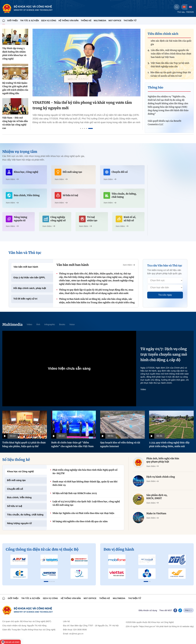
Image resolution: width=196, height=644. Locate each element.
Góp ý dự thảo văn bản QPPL (29, 278)
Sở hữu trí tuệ (15, 506)
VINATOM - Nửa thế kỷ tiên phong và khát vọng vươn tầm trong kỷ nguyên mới (82, 105)
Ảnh (38, 325)
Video (29, 325)
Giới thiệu (13, 20)
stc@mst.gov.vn (76, 634)
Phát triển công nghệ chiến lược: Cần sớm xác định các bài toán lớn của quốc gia (171, 42)
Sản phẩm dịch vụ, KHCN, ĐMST (157, 497)
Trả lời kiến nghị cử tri (25, 299)
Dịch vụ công (49, 20)
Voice (72, 325)
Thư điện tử (135, 598)
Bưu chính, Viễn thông (19, 498)
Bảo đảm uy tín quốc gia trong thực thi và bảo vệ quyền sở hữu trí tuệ (171, 75)
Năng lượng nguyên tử (19, 523)
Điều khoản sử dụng (148, 610)
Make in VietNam (156, 514)
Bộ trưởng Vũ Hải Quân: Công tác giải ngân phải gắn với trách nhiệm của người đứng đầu (15, 88)
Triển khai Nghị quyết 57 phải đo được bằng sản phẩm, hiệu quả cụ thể (24, 445)
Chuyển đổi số (15, 489)
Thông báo (155, 88)
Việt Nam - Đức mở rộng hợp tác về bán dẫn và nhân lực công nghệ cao (15, 123)
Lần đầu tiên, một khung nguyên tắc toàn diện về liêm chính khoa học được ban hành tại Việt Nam (171, 55)
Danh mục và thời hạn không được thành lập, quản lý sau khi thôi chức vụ (85, 483)
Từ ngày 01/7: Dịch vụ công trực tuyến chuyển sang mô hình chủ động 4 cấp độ (164, 354)
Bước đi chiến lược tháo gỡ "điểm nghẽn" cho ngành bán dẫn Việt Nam (72, 445)
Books (62, 325)
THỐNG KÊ (86, 20)
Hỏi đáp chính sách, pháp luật (30, 288)
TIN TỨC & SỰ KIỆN (30, 20)
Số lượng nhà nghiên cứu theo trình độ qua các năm (80, 522)
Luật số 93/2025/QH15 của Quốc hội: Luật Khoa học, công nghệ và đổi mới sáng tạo (86, 503)
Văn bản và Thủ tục (25, 253)
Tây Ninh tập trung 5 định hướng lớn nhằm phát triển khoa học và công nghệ (14, 54)
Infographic (50, 325)
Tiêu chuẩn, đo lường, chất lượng (25, 515)
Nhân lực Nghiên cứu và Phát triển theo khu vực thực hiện (83, 513)
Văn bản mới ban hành (26, 267)
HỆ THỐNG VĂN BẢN (68, 20)
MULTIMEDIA (100, 20)
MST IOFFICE (115, 20)
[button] (46, 582)
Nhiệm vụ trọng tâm (20, 152)
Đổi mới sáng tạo (16, 480)
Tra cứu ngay (165, 295)
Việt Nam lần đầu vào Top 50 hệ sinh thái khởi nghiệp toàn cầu (170, 66)
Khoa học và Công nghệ (20, 472)
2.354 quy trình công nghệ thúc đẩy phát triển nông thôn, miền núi (169, 445)
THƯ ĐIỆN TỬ (130, 20)
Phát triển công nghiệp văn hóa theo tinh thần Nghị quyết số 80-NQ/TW (85, 472)
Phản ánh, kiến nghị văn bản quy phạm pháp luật (163, 460)
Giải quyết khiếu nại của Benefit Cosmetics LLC (165, 124)
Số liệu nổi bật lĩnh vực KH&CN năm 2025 (75, 493)
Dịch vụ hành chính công (161, 477)
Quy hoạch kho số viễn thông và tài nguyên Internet (120, 445)
